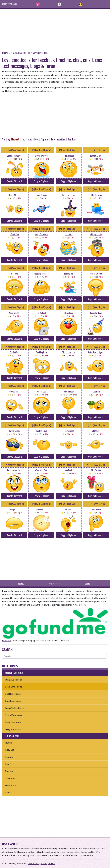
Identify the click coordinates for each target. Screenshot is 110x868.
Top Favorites (58, 139)
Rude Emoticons (13, 722)
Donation (7, 640)
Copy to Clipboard (14, 181)
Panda (8, 792)
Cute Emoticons (13, 701)
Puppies (9, 757)
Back (21, 583)
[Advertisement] (55, 29)
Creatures (10, 778)
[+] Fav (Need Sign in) (14, 150)
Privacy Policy (48, 863)
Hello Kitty (10, 785)
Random (72, 139)
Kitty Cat (10, 750)
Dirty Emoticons (13, 729)
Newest (15, 139)
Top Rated (27, 139)
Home (5, 53)
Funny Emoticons (13, 680)
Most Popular (42, 139)
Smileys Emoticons (21, 53)
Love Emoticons (41, 53)
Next (88, 583)
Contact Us (33, 863)
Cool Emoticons (13, 694)
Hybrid (9, 743)
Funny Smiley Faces (14, 708)
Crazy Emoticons (13, 715)
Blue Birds (10, 764)
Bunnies (9, 771)
